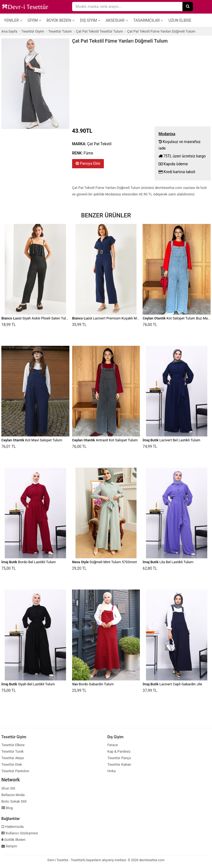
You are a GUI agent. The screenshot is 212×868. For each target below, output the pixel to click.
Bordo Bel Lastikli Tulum (29, 562)
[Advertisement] (141, 84)
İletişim (9, 846)
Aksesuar (117, 20)
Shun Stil (8, 788)
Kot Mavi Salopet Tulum (32, 440)
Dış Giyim (90, 20)
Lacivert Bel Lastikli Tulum (171, 440)
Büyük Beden (61, 20)
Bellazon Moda (13, 795)
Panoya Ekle (88, 163)
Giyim (34, 20)
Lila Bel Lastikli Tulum (168, 562)
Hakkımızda (12, 827)
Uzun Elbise (180, 20)
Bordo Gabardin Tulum (93, 684)
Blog (7, 808)
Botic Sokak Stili (14, 801)
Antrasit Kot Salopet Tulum (105, 440)
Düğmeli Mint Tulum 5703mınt (105, 562)
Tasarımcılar (148, 20)
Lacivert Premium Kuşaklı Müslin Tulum (113, 318)
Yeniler (13, 20)
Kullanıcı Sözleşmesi (20, 833)
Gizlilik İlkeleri (13, 840)
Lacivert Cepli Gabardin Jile (172, 684)
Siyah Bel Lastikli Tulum (28, 684)
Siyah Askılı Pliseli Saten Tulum (36, 318)
